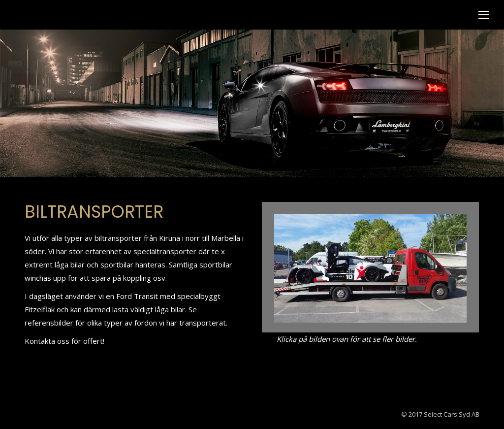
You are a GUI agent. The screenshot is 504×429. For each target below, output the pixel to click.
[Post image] (370, 268)
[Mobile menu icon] (484, 15)
